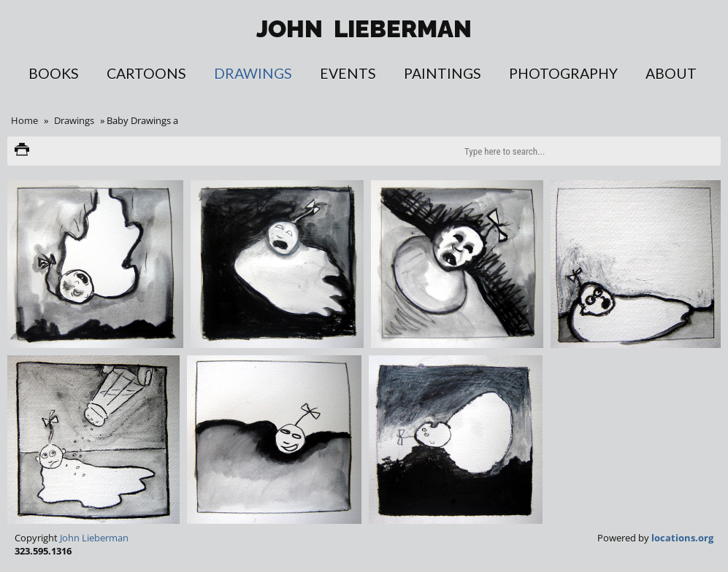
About (671, 73)
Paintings (442, 73)
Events (348, 73)
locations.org (682, 538)
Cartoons (146, 73)
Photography (563, 73)
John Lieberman (94, 538)
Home (24, 120)
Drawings (253, 73)
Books (54, 73)
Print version (22, 151)
